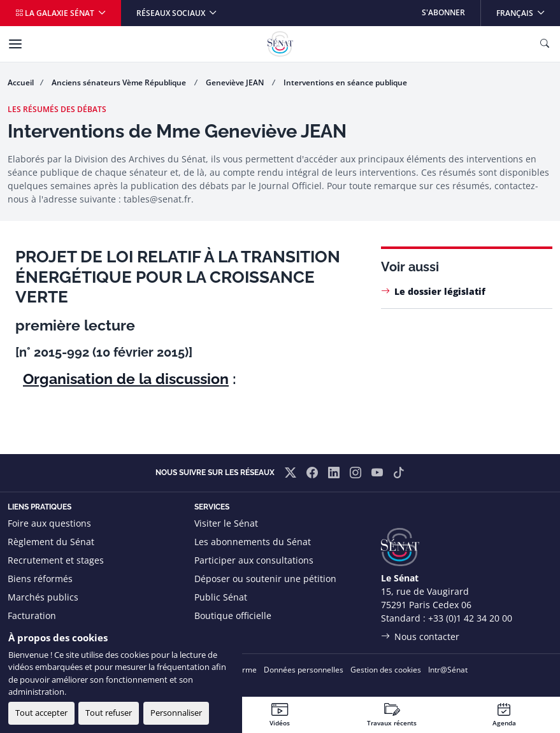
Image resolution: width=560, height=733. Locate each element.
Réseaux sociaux (172, 13)
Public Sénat (221, 597)
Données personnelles (304, 670)
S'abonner (443, 12)
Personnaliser (176, 713)
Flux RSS (212, 634)
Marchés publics (43, 597)
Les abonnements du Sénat (253, 542)
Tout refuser (109, 713)
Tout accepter (41, 713)
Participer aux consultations (254, 560)
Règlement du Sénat (51, 542)
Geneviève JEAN (236, 82)
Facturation (32, 616)
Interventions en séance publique (345, 82)
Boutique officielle (233, 616)
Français (528, 9)
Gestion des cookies (386, 670)
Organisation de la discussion (126, 379)
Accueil (21, 82)
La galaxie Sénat (56, 13)
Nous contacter (427, 637)
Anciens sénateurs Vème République (120, 82)
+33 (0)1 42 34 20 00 (470, 618)
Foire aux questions (49, 523)
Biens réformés (40, 579)
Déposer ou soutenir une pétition (265, 579)
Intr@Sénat (448, 670)
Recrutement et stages (56, 560)
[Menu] (15, 44)
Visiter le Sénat (226, 523)
